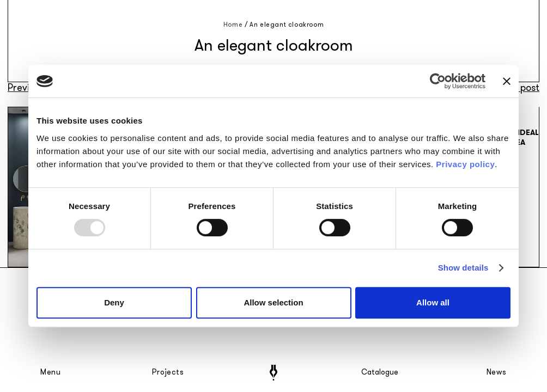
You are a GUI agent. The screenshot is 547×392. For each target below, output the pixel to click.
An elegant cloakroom (287, 24)
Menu (51, 372)
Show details (463, 268)
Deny (114, 302)
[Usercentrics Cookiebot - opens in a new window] (438, 81)
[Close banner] (507, 81)
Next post (519, 88)
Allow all (433, 302)
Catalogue (379, 372)
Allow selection (273, 302)
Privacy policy (465, 164)
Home (233, 24)
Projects (168, 372)
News (497, 372)
